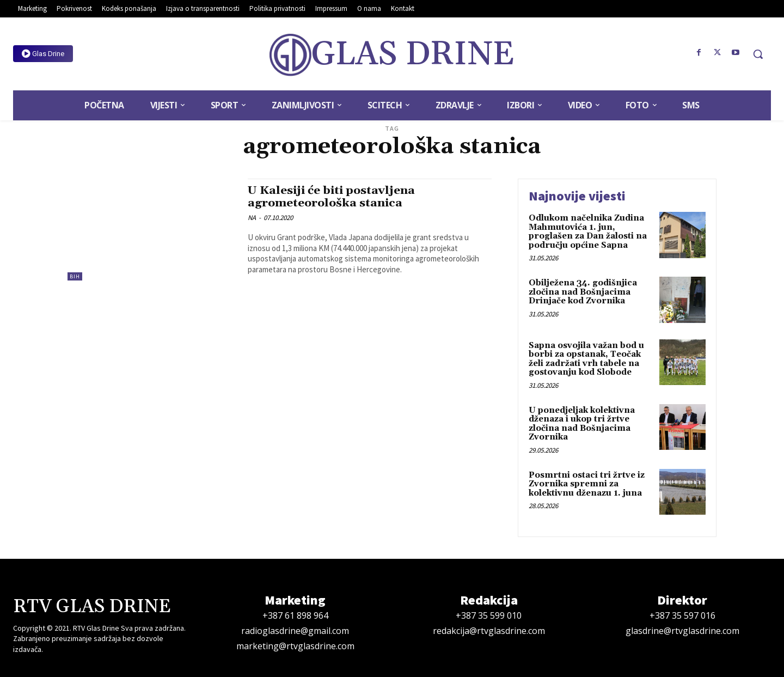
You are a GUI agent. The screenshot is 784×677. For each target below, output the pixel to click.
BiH (75, 276)
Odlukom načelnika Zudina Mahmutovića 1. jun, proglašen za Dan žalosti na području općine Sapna (588, 232)
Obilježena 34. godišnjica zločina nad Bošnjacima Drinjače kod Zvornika (583, 292)
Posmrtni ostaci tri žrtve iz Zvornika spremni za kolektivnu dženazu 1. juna (587, 484)
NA (252, 218)
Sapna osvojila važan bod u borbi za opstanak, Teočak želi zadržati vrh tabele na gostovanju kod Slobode (586, 359)
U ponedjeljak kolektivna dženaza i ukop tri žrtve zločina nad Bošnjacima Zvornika (582, 424)
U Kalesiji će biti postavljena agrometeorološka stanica (332, 197)
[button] (758, 54)
